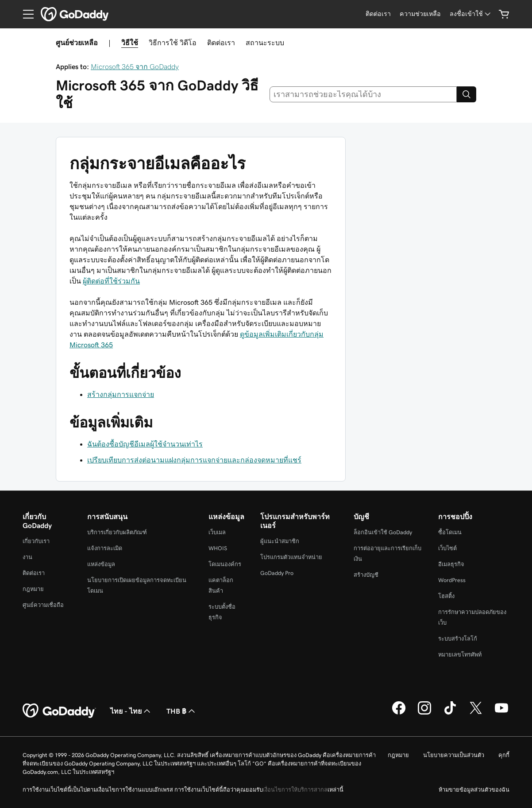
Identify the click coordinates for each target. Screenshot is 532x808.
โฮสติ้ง (446, 596)
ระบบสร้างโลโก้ (458, 639)
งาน (27, 557)
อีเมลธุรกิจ (451, 564)
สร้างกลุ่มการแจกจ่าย (121, 394)
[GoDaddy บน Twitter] (476, 713)
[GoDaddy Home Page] (59, 711)
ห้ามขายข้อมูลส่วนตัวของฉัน (474, 790)
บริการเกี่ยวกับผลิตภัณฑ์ (117, 532)
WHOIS (218, 548)
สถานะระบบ (265, 43)
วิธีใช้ (130, 43)
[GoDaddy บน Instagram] (424, 713)
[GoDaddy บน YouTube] (501, 713)
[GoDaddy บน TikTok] (450, 713)
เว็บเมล (217, 532)
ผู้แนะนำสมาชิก (280, 541)
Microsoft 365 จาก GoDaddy (135, 66)
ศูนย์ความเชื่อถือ (43, 605)
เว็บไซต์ (447, 548)
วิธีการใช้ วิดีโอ (173, 43)
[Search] (466, 94)
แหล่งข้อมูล (101, 564)
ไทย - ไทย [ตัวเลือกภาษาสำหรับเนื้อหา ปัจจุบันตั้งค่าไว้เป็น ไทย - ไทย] (131, 711)
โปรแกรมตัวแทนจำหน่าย (291, 557)
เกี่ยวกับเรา (36, 541)
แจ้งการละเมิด (105, 548)
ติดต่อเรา (221, 43)
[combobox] (363, 94)
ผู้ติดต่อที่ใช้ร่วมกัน (111, 281)
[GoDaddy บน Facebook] (399, 713)
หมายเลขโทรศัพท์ (460, 655)
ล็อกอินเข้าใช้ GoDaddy (383, 532)
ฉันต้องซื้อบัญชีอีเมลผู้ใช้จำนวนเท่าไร (145, 444)
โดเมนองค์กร (225, 564)
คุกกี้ (504, 755)
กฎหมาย (33, 589)
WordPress (452, 580)
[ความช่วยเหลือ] (420, 14)
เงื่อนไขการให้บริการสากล (295, 790)
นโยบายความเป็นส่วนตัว (454, 755)
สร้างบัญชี (366, 575)
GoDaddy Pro (277, 573)
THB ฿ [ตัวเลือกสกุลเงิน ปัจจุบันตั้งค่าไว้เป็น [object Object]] (182, 711)
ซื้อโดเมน (450, 532)
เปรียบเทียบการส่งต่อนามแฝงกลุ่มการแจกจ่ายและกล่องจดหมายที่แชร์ (194, 460)
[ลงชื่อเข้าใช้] (471, 14)
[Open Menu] (25, 14)
